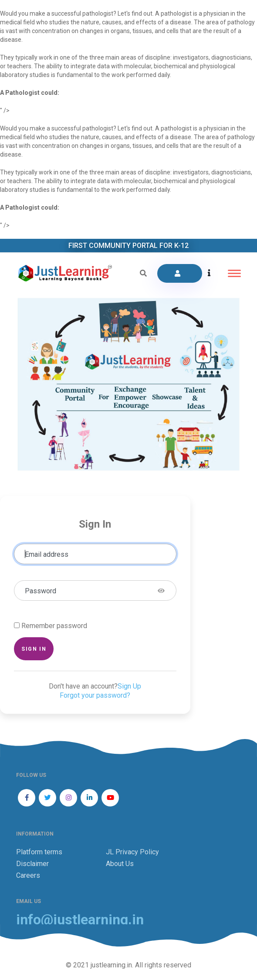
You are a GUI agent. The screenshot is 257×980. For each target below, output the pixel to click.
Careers (28, 875)
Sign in (34, 649)
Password (41, 591)
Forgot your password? (95, 695)
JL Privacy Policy (132, 852)
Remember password (54, 626)
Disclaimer (32, 864)
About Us (120, 864)
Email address (47, 554)
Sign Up (129, 686)
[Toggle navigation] (234, 273)
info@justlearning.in (80, 920)
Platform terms (39, 852)
